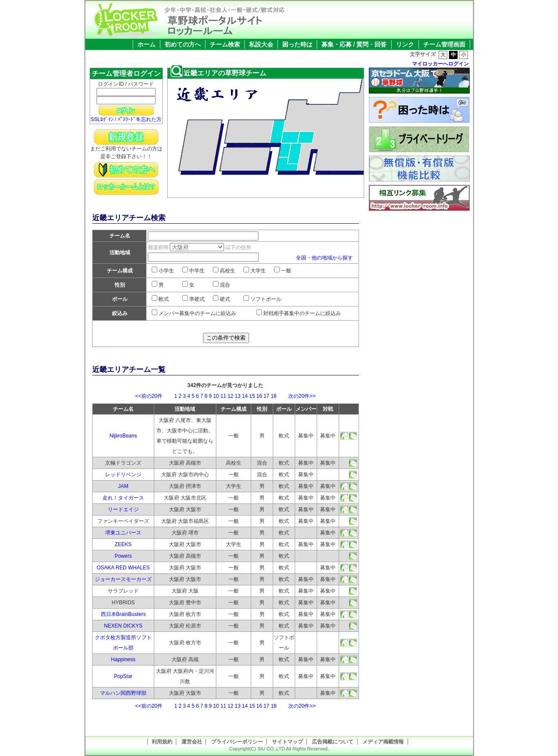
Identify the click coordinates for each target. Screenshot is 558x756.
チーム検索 (225, 44)
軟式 (160, 299)
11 (223, 396)
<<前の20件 (154, 396)
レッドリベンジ (123, 475)
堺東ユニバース (123, 533)
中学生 (193, 271)
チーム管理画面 (444, 44)
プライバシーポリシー (237, 742)
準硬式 (193, 299)
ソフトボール (262, 299)
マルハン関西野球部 (123, 693)
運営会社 (192, 742)
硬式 (221, 299)
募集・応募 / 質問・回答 (354, 44)
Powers (123, 556)
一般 (283, 271)
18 (273, 396)
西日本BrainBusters (123, 614)
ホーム (147, 44)
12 (230, 396)
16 (259, 396)
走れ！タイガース (123, 498)
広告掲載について (333, 742)
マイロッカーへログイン (440, 64)
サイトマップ (287, 742)
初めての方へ (183, 44)
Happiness (123, 659)
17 (267, 396)
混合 (221, 285)
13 (238, 396)
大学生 (255, 271)
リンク (405, 44)
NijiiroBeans (123, 436)
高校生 (224, 271)
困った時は (297, 44)
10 (216, 396)
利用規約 (162, 742)
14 (245, 396)
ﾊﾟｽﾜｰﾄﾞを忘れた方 (140, 119)
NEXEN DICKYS (123, 626)
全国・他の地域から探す (324, 258)
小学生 (163, 271)
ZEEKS (123, 544)
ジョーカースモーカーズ (123, 579)
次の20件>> (297, 396)
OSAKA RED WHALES (123, 568)
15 (252, 396)
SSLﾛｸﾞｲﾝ (102, 119)
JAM (123, 486)
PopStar (123, 676)
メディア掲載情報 (383, 742)
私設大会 (261, 44)
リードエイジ (123, 509)
